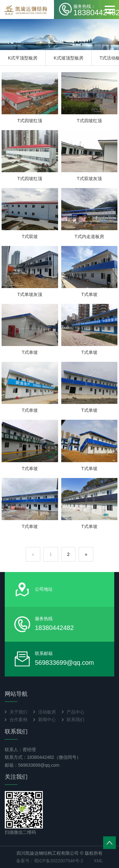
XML (99, 861)
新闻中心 (47, 720)
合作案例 (18, 720)
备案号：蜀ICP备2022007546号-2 (50, 861)
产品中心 (76, 712)
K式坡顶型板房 (68, 58)
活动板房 (47, 712)
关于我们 (18, 712)
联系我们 (76, 720)
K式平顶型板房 (23, 58)
